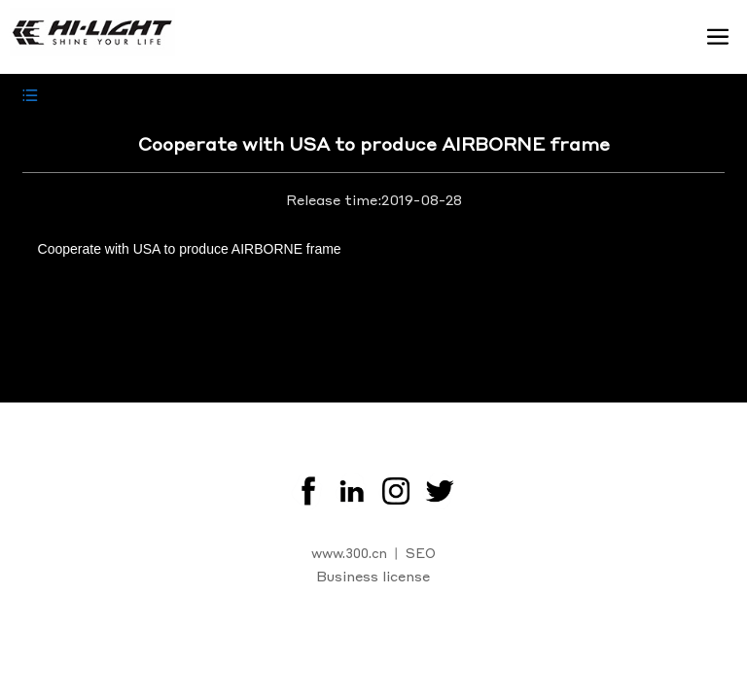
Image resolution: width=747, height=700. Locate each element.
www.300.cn (349, 553)
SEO (421, 553)
